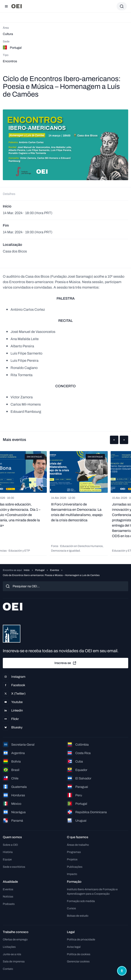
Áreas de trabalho (78, 845)
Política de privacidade (81, 939)
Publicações (75, 867)
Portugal (40, 570)
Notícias (8, 897)
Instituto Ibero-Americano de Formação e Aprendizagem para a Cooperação (92, 892)
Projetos (72, 859)
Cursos (71, 908)
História (8, 852)
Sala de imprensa (14, 961)
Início (27, 570)
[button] (114, 440)
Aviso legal (74, 947)
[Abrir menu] (6, 6)
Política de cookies (79, 954)
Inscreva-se (65, 663)
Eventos (55, 570)
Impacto (72, 874)
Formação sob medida (81, 901)
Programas (74, 852)
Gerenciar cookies (78, 961)
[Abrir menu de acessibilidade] (122, 971)
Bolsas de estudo (78, 916)
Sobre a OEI (10, 845)
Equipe (7, 859)
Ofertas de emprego (15, 939)
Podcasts (9, 904)
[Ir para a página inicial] (17, 6)
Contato (8, 969)
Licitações (9, 947)
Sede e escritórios (14, 867)
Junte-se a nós (12, 954)
